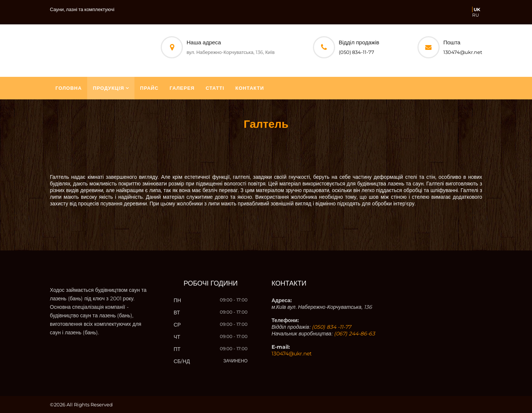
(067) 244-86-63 (354, 334)
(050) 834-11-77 (357, 52)
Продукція (108, 88)
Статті (215, 88)
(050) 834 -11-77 (331, 327)
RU (476, 15)
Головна (69, 88)
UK (477, 9)
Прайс (149, 88)
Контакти (250, 88)
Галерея (182, 88)
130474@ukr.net (463, 52)
